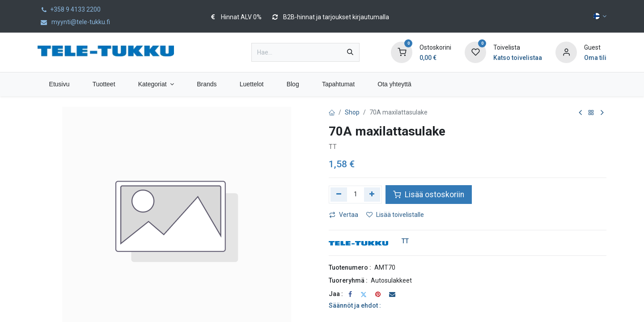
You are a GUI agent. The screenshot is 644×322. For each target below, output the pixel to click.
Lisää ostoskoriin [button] (429, 195)
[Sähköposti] (392, 294)
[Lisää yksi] (372, 195)
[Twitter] (364, 294)
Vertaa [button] (344, 215)
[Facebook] (350, 294)
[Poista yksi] (339, 195)
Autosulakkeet (391, 280)
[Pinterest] (378, 294)
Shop (352, 112)
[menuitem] (59, 84)
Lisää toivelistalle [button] (395, 215)
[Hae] (350, 52)
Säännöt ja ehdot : (355, 305)
